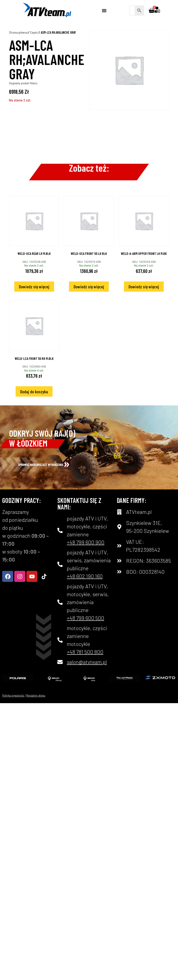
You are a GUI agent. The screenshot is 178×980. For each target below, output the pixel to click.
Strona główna (18, 32)
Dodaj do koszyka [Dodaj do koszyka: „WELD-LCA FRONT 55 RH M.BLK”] (34, 392)
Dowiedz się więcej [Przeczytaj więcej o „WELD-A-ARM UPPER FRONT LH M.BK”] (144, 287)
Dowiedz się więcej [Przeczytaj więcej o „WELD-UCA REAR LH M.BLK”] (34, 287)
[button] (104, 10)
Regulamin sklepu (36, 695)
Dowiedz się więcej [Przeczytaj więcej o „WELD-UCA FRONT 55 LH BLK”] (89, 287)
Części (34, 32)
